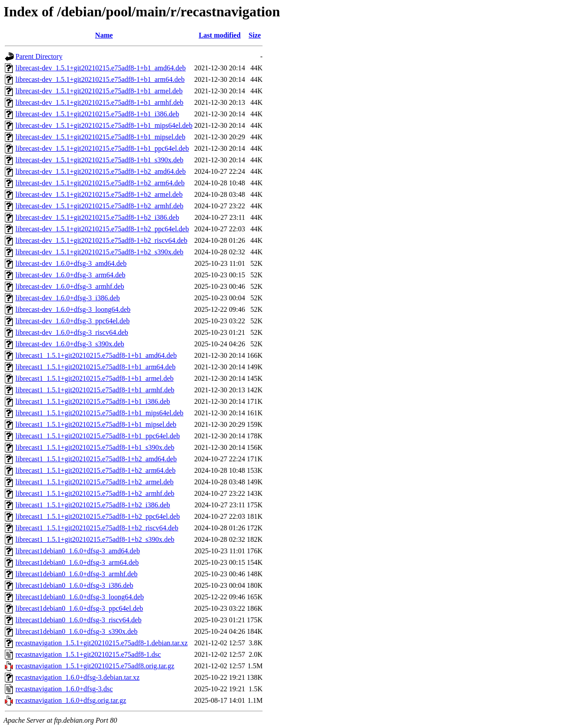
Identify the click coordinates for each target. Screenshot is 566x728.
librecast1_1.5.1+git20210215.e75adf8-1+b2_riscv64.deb (97, 528)
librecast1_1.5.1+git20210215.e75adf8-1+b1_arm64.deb (96, 367)
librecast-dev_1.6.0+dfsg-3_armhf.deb (70, 286)
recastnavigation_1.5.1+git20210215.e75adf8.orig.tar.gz (95, 666)
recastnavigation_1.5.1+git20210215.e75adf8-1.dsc (88, 654)
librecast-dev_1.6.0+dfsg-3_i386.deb (68, 298)
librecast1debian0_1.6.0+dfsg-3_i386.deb (74, 585)
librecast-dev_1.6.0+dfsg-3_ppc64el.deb (73, 321)
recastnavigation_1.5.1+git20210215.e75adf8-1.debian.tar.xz (101, 643)
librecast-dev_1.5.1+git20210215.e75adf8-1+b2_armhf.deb (99, 206)
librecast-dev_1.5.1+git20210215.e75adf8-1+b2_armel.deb (99, 194)
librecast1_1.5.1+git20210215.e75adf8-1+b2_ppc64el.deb (98, 516)
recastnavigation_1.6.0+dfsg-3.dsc (64, 689)
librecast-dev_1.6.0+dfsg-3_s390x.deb (70, 344)
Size (255, 35)
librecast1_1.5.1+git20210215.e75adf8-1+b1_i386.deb (93, 401)
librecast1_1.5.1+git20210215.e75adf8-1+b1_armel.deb (95, 378)
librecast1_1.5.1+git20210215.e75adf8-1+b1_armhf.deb (95, 390)
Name (104, 35)
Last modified (220, 35)
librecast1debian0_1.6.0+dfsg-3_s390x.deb (76, 631)
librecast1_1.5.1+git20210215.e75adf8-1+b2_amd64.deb (96, 459)
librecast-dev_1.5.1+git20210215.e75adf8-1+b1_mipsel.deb (100, 137)
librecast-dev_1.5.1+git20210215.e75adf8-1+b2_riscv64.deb (101, 240)
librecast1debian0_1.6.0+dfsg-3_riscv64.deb (78, 620)
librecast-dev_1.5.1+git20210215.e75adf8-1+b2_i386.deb (97, 217)
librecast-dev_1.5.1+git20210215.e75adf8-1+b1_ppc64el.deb (102, 148)
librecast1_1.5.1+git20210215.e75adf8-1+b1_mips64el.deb (99, 413)
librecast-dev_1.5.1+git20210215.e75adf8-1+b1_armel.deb (99, 91)
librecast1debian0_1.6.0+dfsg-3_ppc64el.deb (79, 608)
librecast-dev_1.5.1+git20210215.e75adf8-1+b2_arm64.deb (100, 183)
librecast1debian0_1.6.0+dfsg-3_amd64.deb (78, 551)
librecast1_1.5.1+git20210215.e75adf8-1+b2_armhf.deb (95, 493)
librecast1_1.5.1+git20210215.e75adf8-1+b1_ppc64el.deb (98, 436)
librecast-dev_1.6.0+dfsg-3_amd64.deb (71, 263)
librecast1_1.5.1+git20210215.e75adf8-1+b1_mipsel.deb (96, 424)
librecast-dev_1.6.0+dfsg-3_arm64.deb (71, 275)
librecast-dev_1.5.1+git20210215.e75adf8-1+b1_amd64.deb (101, 68)
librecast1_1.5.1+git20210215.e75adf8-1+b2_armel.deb (95, 482)
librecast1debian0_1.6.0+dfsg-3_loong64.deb (80, 597)
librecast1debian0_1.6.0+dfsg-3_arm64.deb (77, 562)
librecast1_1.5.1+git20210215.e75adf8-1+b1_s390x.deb (95, 447)
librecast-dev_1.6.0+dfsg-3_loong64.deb (73, 309)
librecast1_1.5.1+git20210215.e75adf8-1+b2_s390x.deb (95, 539)
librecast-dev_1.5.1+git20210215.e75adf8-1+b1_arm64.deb (100, 79)
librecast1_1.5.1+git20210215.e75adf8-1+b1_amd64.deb (96, 355)
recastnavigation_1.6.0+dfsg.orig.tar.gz (71, 700)
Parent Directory (39, 56)
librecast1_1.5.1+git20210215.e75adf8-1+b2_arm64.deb (96, 470)
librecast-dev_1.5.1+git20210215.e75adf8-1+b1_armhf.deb (99, 102)
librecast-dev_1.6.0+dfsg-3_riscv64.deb (72, 332)
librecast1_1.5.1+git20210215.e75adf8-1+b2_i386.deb (93, 505)
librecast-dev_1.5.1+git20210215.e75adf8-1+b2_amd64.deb (101, 171)
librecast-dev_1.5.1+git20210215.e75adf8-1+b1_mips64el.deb (104, 125)
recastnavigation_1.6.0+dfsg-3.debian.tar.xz (78, 677)
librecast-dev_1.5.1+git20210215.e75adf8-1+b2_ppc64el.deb (102, 229)
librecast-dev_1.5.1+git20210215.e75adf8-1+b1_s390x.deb (99, 160)
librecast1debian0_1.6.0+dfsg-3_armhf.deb (76, 574)
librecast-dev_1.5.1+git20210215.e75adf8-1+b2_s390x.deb (99, 252)
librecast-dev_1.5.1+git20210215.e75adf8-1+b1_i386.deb (97, 114)
